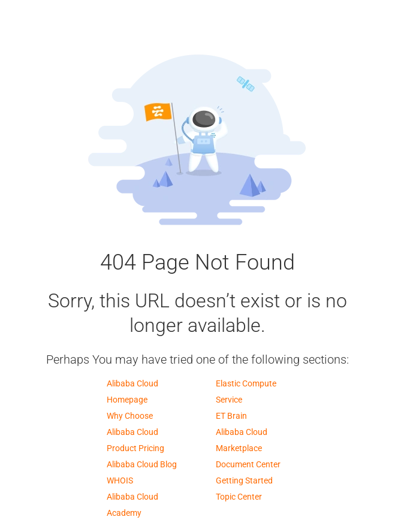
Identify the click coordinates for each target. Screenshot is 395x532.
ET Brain (231, 416)
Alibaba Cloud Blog (142, 464)
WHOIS (120, 480)
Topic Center (239, 497)
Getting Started (244, 480)
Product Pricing (135, 448)
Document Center (248, 464)
